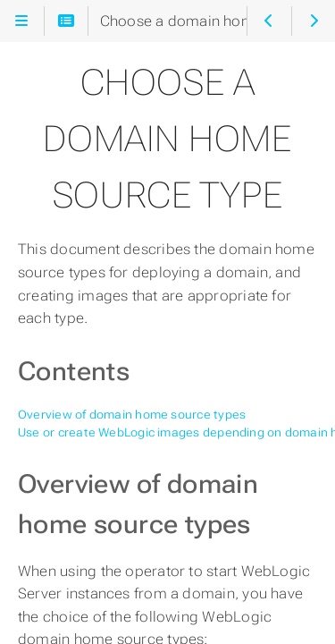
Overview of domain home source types (132, 415)
